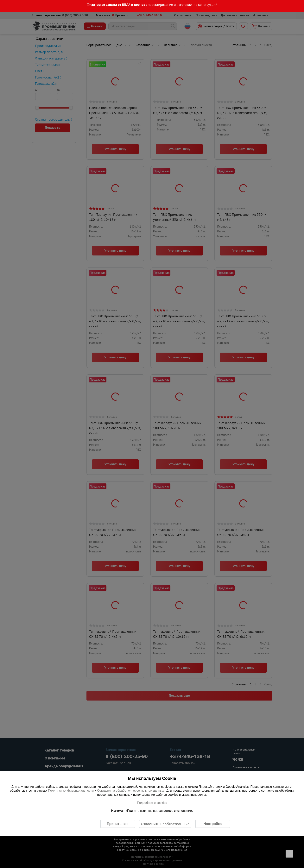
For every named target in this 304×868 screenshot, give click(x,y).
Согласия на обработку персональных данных (131, 791)
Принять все (118, 824)
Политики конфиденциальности (71, 791)
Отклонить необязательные (165, 824)
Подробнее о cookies (152, 803)
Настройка (213, 824)
